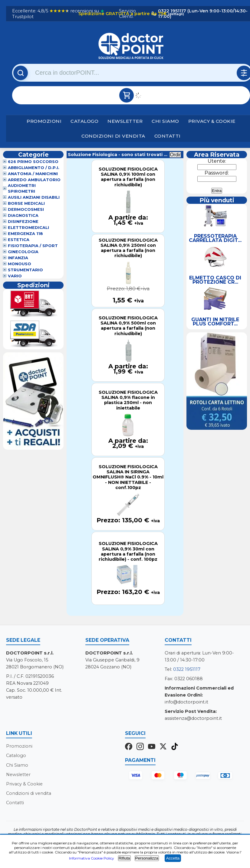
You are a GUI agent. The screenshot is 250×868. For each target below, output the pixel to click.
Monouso (20, 264)
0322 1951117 (187, 669)
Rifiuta (124, 858)
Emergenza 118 (25, 234)
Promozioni (44, 121)
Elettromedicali (28, 228)
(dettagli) (176, 14)
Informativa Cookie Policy (92, 858)
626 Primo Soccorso (33, 162)
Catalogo (84, 121)
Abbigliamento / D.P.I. (34, 168)
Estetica (19, 240)
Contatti (168, 136)
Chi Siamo (165, 121)
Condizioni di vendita (113, 136)
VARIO (15, 276)
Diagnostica (23, 215)
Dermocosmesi (26, 209)
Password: (217, 173)
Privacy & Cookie (212, 121)
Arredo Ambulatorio (34, 180)
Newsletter (125, 121)
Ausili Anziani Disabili (34, 197)
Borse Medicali (26, 203)
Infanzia (18, 258)
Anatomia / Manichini (33, 174)
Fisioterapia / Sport (33, 246)
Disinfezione (23, 222)
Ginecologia (23, 252)
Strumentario (25, 270)
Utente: (217, 161)
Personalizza (147, 858)
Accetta (173, 858)
